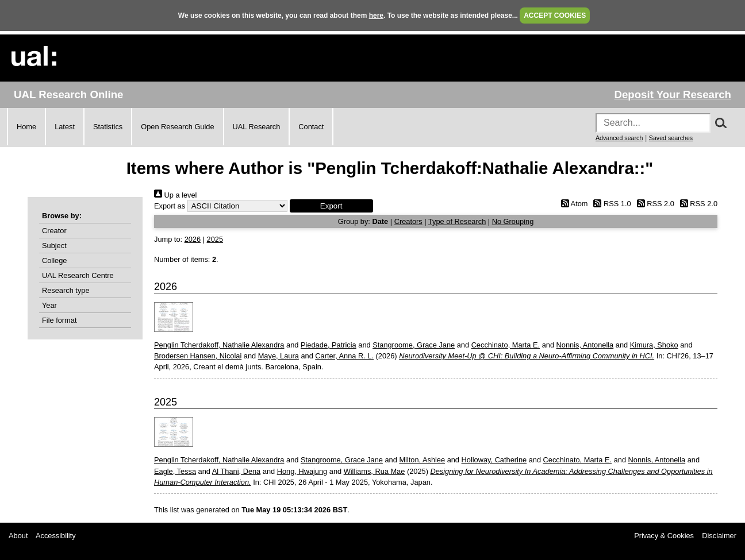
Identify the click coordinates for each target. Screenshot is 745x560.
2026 (193, 239)
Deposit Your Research (673, 94)
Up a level (175, 195)
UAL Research (257, 127)
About (18, 536)
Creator (54, 231)
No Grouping (513, 221)
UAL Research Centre (78, 275)
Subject (54, 246)
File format (59, 320)
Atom (572, 204)
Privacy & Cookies (664, 536)
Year (49, 305)
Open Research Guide (177, 127)
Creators (408, 221)
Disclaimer (719, 536)
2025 (215, 239)
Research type (66, 290)
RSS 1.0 (610, 204)
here (376, 16)
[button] (331, 206)
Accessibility (56, 536)
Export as (170, 206)
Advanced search (619, 138)
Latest (65, 127)
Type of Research (457, 221)
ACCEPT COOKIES (555, 16)
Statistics (108, 127)
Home (26, 127)
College (54, 260)
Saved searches (671, 138)
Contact (311, 127)
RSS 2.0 (654, 204)
